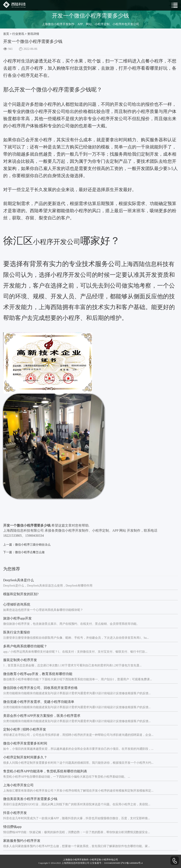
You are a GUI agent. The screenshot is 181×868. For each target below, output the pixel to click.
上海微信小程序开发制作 (76, 860)
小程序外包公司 (110, 860)
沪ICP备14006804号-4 (132, 863)
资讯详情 (33, 34)
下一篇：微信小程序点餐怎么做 (24, 552)
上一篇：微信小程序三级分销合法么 (27, 545)
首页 (6, 34)
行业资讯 (18, 34)
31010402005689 (112, 863)
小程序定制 (95, 860)
